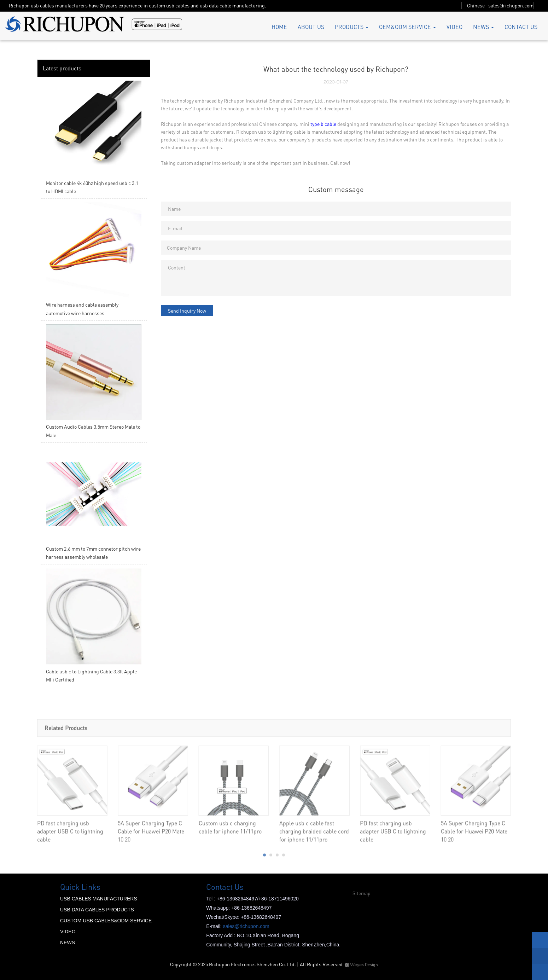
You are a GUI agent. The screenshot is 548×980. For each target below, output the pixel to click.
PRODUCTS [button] (352, 27)
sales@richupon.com (511, 5)
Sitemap (362, 893)
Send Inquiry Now (187, 311)
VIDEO (454, 27)
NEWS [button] (483, 27)
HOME (279, 27)
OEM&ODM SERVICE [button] (407, 27)
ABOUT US (311, 27)
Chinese (476, 5)
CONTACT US (521, 27)
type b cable (323, 124)
